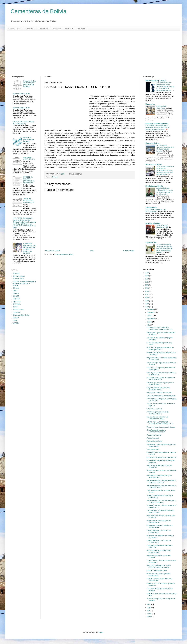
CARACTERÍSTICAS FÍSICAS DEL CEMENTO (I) (23, 123)
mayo (149, 607)
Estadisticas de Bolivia (154, 186)
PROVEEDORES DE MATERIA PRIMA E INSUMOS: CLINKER (161, 481)
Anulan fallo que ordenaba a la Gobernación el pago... (157, 418)
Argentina (16, 273)
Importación (17, 302)
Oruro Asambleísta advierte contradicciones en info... (156, 431)
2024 (147, 273)
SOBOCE (69, 29)
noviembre (151, 313)
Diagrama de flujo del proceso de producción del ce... (158, 389)
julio (149, 325)
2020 (147, 285)
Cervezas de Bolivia (153, 223)
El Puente (16, 288)
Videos (15, 320)
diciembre (151, 309)
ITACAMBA (43, 29)
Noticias (15, 307)
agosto (150, 322)
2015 (147, 301)
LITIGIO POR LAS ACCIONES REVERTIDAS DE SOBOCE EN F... (160, 423)
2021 (147, 282)
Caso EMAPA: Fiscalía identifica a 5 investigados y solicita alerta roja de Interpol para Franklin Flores (157, 128)
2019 (147, 288)
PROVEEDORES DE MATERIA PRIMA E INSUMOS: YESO (161, 486)
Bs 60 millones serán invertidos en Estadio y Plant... (159, 551)
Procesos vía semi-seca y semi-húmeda (161, 427)
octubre (150, 316)
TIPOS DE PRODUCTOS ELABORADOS (29, 201)
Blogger (101, 632)
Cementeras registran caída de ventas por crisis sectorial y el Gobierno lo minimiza (30, 248)
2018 (147, 291)
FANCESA (30, 29)
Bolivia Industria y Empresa (156, 81)
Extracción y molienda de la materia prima (161, 457)
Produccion (57, 29)
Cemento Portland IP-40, (21, 108)
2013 (147, 307)
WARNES (81, 29)
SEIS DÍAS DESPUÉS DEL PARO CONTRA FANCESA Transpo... (159, 566)
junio (149, 604)
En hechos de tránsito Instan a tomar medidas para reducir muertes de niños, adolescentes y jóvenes (164, 249)
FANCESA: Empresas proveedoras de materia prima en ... (160, 349)
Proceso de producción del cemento (29, 140)
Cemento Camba (19, 276)
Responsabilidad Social (21, 315)
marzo (150, 614)
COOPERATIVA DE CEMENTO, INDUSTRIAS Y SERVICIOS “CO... (160, 329)
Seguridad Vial (151, 243)
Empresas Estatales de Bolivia (157, 124)
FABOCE (16, 296)
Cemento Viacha (15, 29)
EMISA (15, 291)
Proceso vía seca (153, 438)
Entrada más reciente (53, 251)
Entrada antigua (129, 251)
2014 (147, 304)
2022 (147, 279)
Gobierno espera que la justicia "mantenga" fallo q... (158, 413)
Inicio (92, 251)
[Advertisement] (90, 53)
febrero (150, 617)
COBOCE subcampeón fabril (157, 570)
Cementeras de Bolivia (39, 11)
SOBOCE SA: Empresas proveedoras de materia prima (29, 180)
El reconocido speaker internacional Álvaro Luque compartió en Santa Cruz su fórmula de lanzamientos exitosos (165, 87)
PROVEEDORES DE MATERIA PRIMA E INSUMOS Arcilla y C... (161, 501)
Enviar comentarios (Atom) (64, 254)
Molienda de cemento (154, 409)
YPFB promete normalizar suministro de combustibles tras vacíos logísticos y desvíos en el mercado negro (165, 170)
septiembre (151, 319)
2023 (147, 276)
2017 (147, 294)
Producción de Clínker (154, 441)
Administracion (151, 208)
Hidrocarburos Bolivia (154, 165)
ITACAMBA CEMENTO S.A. (29, 158)
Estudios (55, 177)
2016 (147, 297)
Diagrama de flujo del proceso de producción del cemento (30, 84)
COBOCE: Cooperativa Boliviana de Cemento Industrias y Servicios (24, 283)
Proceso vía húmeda (154, 435)
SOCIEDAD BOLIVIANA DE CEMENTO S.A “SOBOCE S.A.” (161, 379)
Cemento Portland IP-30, (21, 94)
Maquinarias (150, 104)
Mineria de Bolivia (152, 143)
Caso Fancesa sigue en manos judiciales (161, 396)
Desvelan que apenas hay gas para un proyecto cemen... (160, 384)
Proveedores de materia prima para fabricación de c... (159, 476)
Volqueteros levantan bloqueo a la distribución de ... (159, 521)
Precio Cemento (18, 310)
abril (149, 611)
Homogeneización (153, 449)
